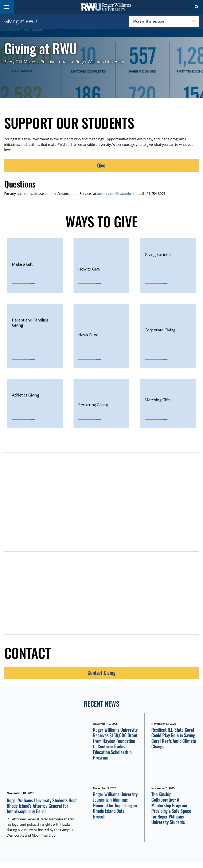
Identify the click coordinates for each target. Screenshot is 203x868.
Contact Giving (101, 672)
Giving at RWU (21, 21)
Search (197, 7)
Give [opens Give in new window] (101, 165)
